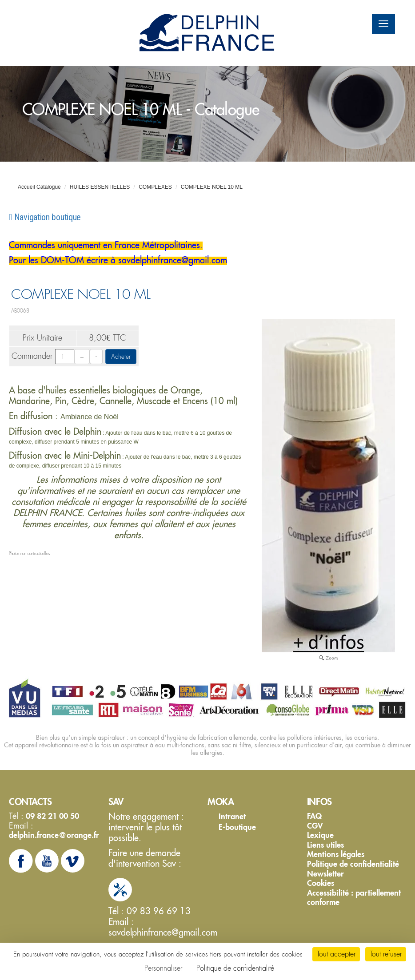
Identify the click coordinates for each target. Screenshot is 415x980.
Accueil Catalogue (39, 187)
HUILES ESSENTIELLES (100, 187)
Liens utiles (325, 845)
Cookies (321, 883)
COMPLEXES (155, 187)
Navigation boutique (45, 217)
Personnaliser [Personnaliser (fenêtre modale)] (163, 968)
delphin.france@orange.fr (54, 835)
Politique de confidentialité (353, 864)
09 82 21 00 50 (51, 816)
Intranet (232, 816)
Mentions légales (336, 854)
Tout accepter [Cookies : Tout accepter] (336, 954)
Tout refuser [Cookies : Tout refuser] (386, 954)
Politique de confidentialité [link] (235, 968)
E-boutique (237, 827)
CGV (315, 826)
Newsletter (325, 874)
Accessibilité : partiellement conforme (354, 898)
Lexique (320, 835)
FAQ (314, 816)
